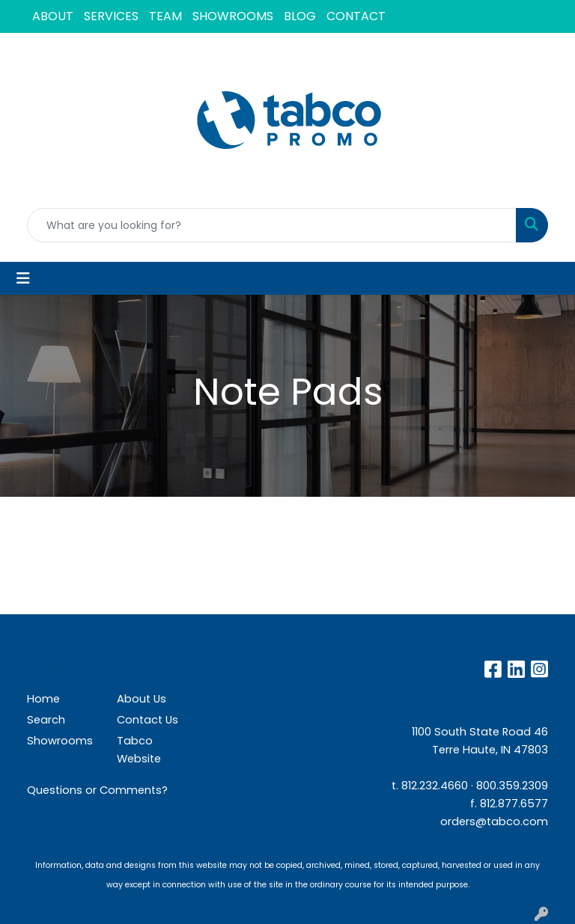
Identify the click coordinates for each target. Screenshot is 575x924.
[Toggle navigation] (23, 278)
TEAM (165, 16)
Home (43, 699)
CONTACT (356, 16)
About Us (142, 699)
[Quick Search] (272, 225)
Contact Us (147, 720)
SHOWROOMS (233, 16)
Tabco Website (139, 750)
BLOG (300, 16)
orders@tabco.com (494, 821)
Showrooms (60, 741)
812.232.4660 (435, 786)
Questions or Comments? (97, 790)
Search (46, 720)
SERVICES (111, 16)
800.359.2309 (512, 786)
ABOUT (53, 16)
